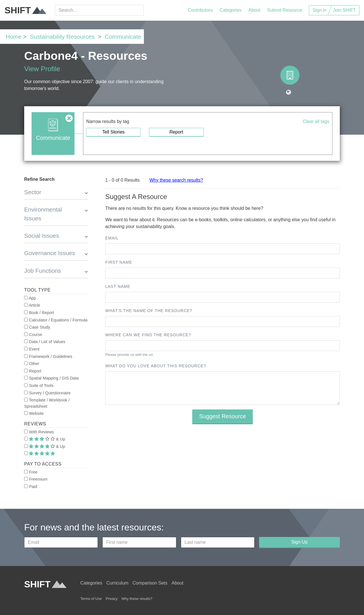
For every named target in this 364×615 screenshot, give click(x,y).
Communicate (123, 37)
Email (112, 238)
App (30, 298)
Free (31, 472)
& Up (45, 439)
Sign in (319, 10)
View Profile (42, 69)
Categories (230, 10)
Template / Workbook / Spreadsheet (47, 403)
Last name (118, 286)
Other (32, 364)
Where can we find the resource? (148, 335)
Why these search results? (176, 180)
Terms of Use (91, 599)
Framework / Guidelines (48, 356)
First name (119, 262)
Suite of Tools (39, 386)
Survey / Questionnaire (47, 393)
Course (33, 335)
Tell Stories (113, 132)
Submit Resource (285, 10)
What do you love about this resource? (156, 366)
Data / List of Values (45, 342)
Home (14, 37)
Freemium (36, 479)
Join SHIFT (344, 10)
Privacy (111, 599)
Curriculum (117, 583)
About (255, 10)
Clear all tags (316, 121)
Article (32, 305)
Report (176, 132)
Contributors (200, 10)
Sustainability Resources (62, 37)
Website (34, 413)
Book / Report (39, 313)
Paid (31, 487)
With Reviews (39, 432)
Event (32, 349)
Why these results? (137, 599)
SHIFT (25, 10)
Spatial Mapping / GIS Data (51, 378)
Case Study (37, 327)
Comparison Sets (150, 583)
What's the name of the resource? (149, 311)
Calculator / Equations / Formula (56, 320)
